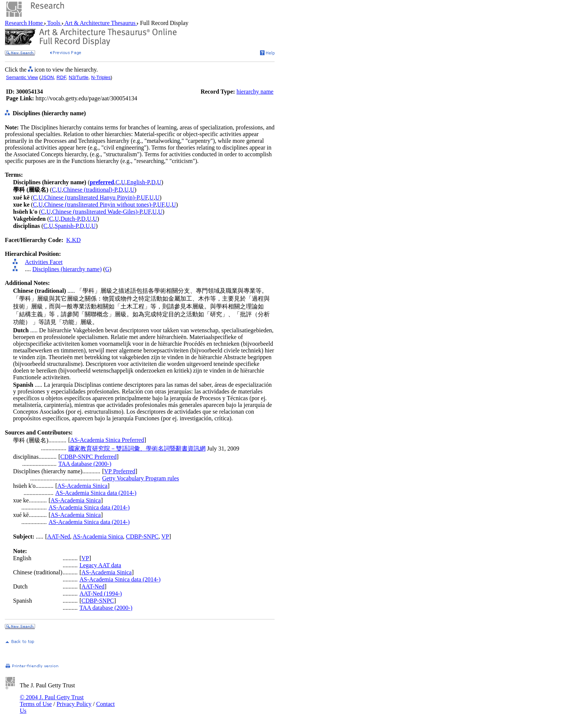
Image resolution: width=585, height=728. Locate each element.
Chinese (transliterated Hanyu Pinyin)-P (92, 197)
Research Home (25, 23)
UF (144, 197)
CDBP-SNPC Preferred (89, 457)
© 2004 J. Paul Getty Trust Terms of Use (52, 701)
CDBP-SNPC (142, 536)
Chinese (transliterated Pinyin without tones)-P (100, 205)
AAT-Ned (59, 536)
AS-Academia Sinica (83, 486)
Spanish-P (67, 226)
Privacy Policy (74, 704)
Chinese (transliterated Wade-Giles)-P (97, 212)
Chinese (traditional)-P (90, 190)
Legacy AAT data (100, 565)
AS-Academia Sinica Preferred (107, 440)
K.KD (74, 240)
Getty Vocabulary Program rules (141, 478)
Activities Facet (44, 262)
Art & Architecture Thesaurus (100, 23)
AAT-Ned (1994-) (101, 594)
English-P (138, 182)
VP (165, 536)
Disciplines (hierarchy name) (67, 269)
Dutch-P (70, 219)
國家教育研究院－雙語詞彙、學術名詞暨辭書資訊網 (137, 448)
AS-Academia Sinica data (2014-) (96, 493)
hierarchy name (255, 92)
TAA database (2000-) (85, 464)
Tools (54, 23)
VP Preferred (120, 471)
